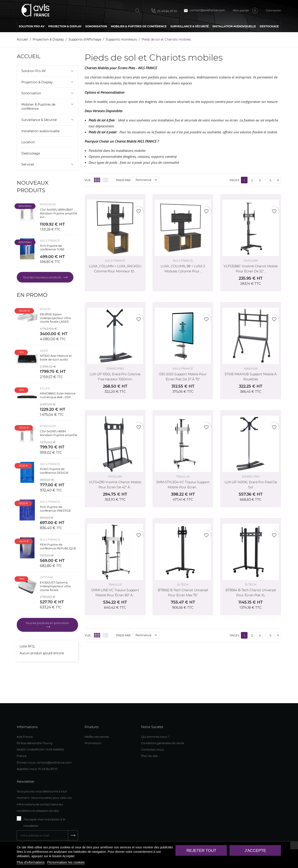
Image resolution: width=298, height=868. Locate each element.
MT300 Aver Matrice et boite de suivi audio (56, 358)
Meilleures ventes (97, 737)
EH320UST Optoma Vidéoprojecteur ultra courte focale (55, 586)
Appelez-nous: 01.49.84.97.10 (37, 769)
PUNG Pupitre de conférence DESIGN (54, 471)
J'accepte (255, 851)
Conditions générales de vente (163, 743)
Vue (88, 180)
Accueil (29, 56)
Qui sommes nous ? (155, 737)
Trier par (123, 180)
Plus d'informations (31, 862)
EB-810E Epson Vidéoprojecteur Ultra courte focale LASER (55, 318)
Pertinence (147, 180)
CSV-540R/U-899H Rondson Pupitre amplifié (59, 433)
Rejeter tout (201, 851)
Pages (235, 180)
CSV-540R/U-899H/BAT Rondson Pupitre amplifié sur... (59, 213)
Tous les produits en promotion (47, 623)
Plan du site (149, 756)
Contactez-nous (152, 749)
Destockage (31, 153)
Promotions (93, 743)
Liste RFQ (27, 646)
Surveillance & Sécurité (39, 120)
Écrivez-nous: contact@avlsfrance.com (44, 762)
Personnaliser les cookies (66, 862)
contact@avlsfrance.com (204, 11)
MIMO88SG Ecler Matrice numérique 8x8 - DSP (58, 395)
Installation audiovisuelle (40, 131)
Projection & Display (37, 82)
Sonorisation (31, 93)
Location (28, 142)
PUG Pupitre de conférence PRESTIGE (55, 509)
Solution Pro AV (34, 71)
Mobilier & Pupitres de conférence (38, 107)
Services (28, 164)
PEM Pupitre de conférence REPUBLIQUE (58, 546)
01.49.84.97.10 (164, 11)
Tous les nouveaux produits (42, 277)
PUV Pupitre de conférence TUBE (52, 248)
